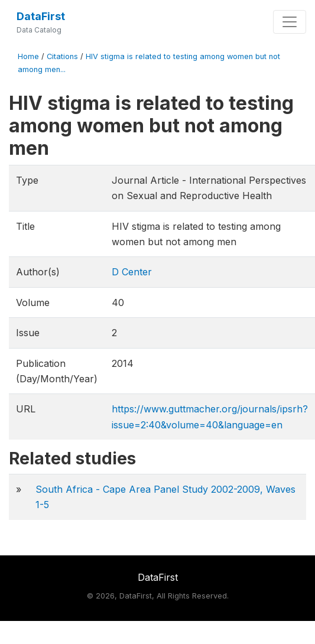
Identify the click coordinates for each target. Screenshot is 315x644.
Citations (62, 56)
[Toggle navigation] (290, 22)
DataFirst (41, 16)
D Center (132, 272)
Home (28, 56)
